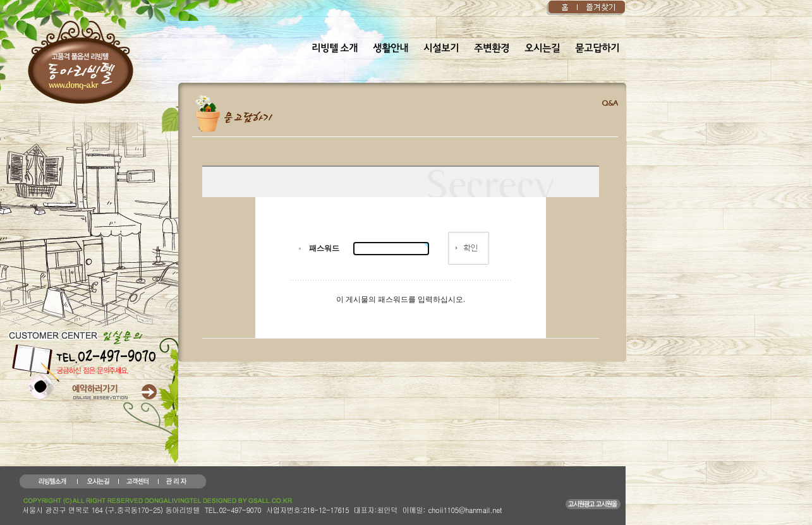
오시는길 (542, 49)
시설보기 (441, 49)
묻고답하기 (597, 49)
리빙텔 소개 (335, 49)
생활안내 (391, 49)
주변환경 (492, 49)
